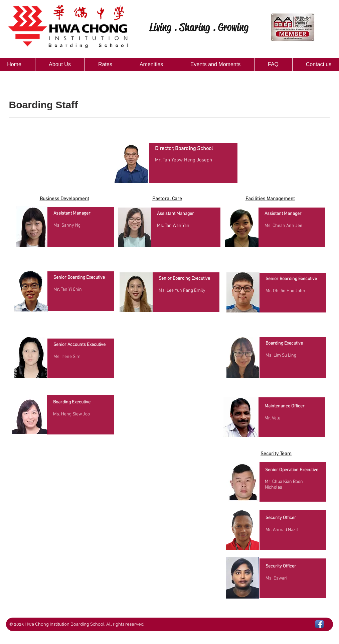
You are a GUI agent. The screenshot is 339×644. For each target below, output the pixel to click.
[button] (60, 65)
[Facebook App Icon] (319, 624)
